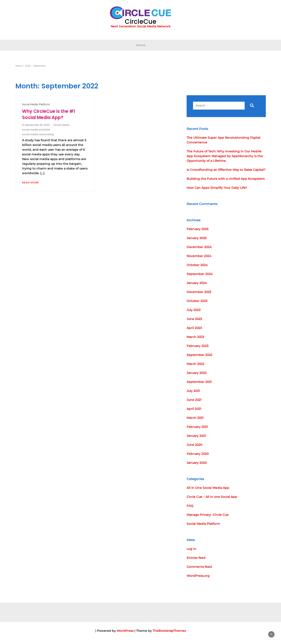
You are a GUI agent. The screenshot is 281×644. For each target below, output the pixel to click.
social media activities (36, 130)
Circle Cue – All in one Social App (212, 497)
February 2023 (198, 346)
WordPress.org (198, 576)
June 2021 (194, 400)
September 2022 (199, 355)
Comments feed (199, 567)
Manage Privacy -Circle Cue (208, 515)
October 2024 (197, 265)
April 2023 (194, 328)
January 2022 (197, 373)
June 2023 (194, 319)
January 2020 (197, 463)
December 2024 (199, 247)
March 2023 (195, 337)
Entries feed (196, 558)
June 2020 (194, 445)
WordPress (125, 631)
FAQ (190, 506)
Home (141, 45)
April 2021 (194, 409)
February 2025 (198, 229)
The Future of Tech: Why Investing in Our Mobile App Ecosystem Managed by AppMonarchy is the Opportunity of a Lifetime (225, 156)
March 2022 (195, 364)
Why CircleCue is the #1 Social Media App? (49, 114)
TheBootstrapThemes (169, 631)
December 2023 (199, 292)
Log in (191, 549)
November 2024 (199, 256)
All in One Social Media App (208, 488)
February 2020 (198, 454)
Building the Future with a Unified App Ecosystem (226, 179)
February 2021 (197, 427)
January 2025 (197, 238)
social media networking (38, 134)
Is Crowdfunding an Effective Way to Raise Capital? (226, 170)
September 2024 (200, 274)
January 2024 (197, 283)
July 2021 (193, 391)
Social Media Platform (36, 104)
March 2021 (195, 418)
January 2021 (196, 436)
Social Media (61, 125)
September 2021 (199, 382)
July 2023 (194, 310)
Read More (30, 183)
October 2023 (197, 301)
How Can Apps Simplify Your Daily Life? (217, 188)
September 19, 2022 (37, 125)
